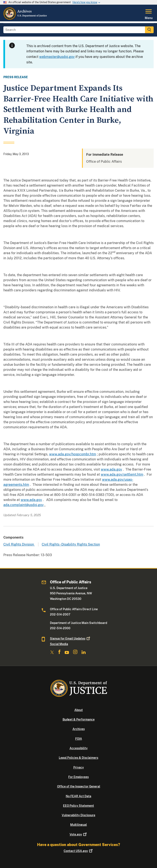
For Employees (78, 777)
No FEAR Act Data (78, 796)
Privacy (79, 767)
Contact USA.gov (78, 851)
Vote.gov (78, 834)
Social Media (59, 644)
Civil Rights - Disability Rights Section (71, 544)
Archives (79, 729)
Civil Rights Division (19, 544)
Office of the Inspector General (79, 786)
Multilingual (78, 825)
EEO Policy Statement (78, 806)
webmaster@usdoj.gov (57, 57)
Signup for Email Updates (70, 639)
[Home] (25, 19)
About (79, 710)
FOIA (79, 739)
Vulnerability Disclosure (78, 815)
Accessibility (79, 748)
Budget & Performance (79, 719)
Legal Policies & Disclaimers (78, 758)
